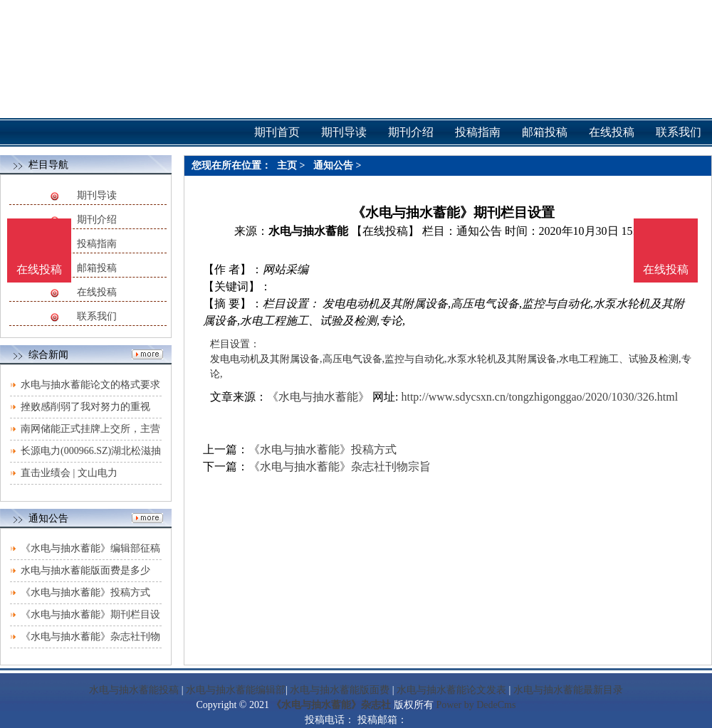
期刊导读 (97, 195)
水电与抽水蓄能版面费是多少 (85, 570)
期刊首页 (277, 132)
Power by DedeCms (476, 705)
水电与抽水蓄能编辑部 (236, 690)
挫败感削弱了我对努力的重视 (85, 407)
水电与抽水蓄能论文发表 (451, 690)
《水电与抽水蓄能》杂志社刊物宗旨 (340, 466)
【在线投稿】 (385, 231)
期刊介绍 (97, 220)
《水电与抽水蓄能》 (318, 397)
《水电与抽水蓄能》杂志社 (331, 705)
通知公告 (333, 165)
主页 (287, 165)
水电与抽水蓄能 (308, 231)
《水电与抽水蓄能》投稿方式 (85, 592)
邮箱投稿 (97, 268)
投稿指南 (97, 244)
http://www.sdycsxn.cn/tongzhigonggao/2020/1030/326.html (539, 397)
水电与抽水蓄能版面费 (340, 690)
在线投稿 (97, 292)
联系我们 (97, 316)
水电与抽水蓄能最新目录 (568, 690)
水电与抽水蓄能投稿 (134, 690)
